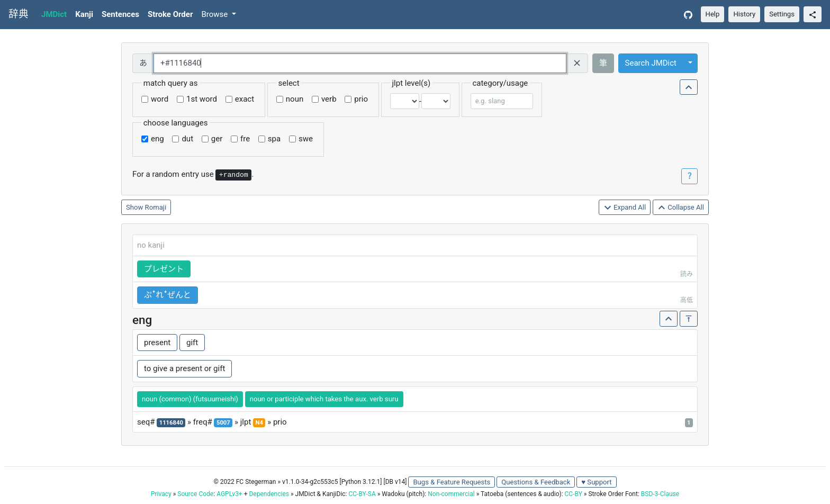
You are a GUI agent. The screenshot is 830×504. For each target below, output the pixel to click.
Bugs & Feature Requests (452, 482)
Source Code (195, 494)
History (744, 14)
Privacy (161, 494)
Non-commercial (451, 494)
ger (217, 139)
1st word (202, 99)
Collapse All (681, 208)
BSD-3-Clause (660, 494)
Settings (782, 14)
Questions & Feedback (536, 482)
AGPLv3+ (229, 494)
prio (361, 99)
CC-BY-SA (362, 494)
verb (329, 99)
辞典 (19, 14)
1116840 (171, 423)
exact (245, 99)
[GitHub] (688, 15)
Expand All (625, 208)
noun (295, 99)
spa (274, 139)
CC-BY (574, 494)
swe (306, 139)
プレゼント (164, 269)
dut (187, 139)
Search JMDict (651, 63)
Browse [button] (215, 14)
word (160, 99)
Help (713, 14)
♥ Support (596, 482)
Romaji (156, 207)
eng (157, 139)
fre (245, 139)
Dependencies (269, 494)
